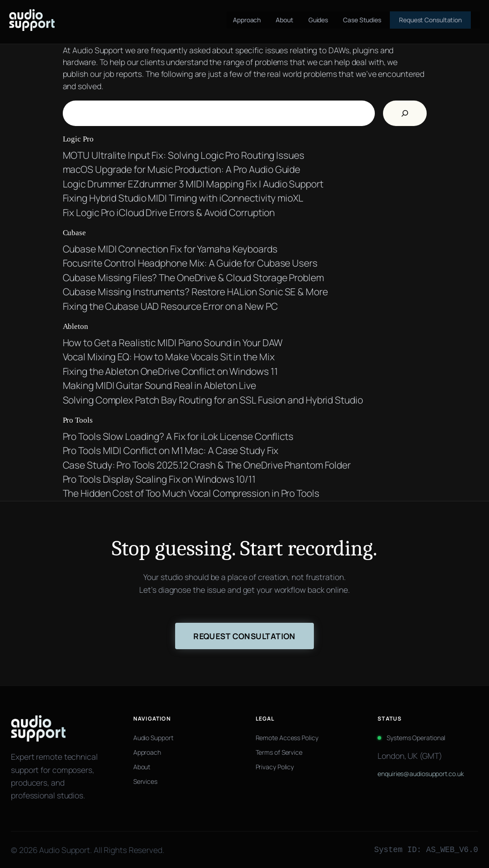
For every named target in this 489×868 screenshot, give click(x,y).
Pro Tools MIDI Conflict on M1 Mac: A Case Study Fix (171, 450)
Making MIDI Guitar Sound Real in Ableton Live (160, 385)
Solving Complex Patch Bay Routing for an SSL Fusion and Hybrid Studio (213, 400)
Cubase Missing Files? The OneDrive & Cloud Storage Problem (193, 278)
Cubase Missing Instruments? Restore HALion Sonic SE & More (195, 292)
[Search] (405, 113)
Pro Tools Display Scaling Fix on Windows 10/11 (159, 479)
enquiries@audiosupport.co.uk (421, 774)
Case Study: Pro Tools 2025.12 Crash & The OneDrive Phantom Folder (207, 465)
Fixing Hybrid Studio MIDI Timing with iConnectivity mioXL (183, 198)
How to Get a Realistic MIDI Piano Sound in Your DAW (173, 343)
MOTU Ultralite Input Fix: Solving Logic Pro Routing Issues (184, 155)
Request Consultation (244, 636)
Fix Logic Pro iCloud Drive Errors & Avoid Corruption (169, 212)
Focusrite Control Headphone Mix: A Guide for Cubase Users (190, 263)
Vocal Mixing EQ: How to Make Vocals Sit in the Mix (169, 357)
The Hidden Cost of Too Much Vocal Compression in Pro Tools (191, 493)
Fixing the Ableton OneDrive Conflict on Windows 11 (170, 371)
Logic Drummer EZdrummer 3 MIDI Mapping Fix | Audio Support (193, 184)
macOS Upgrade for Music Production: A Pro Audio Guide (182, 169)
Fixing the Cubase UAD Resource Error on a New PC (170, 306)
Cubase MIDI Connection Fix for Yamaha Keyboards (170, 249)
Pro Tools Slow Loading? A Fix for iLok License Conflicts (178, 436)
